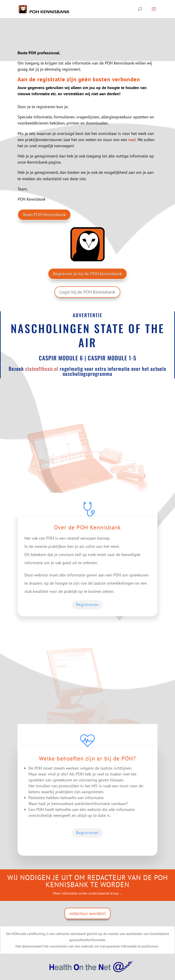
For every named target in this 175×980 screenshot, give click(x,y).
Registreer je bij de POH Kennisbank (87, 274)
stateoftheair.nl (42, 369)
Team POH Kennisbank (44, 215)
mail (132, 140)
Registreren (87, 605)
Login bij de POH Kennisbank (87, 292)
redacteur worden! (87, 913)
